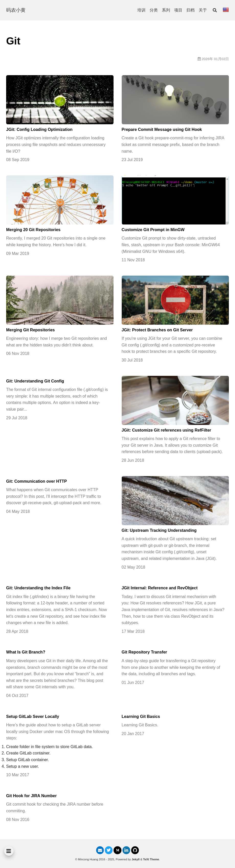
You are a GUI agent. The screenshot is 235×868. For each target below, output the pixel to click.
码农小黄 (16, 10)
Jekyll (136, 859)
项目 (178, 10)
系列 (166, 10)
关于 (203, 10)
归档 (191, 10)
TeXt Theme (151, 859)
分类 (154, 10)
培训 (141, 10)
